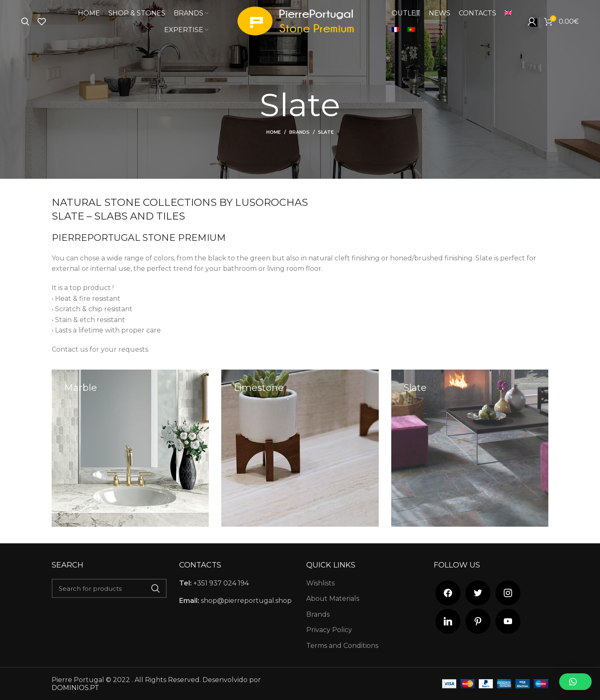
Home (274, 132)
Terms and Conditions (342, 646)
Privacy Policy (329, 630)
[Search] (25, 22)
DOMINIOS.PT (75, 688)
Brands (299, 132)
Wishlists (320, 583)
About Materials (333, 599)
